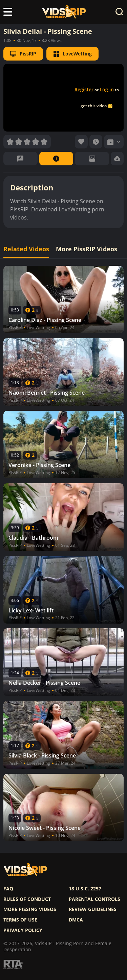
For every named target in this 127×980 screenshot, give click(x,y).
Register (84, 89)
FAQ (8, 889)
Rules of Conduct (27, 899)
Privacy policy (23, 930)
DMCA (76, 920)
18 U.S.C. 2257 (85, 889)
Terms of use (20, 920)
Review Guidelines (93, 909)
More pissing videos (30, 909)
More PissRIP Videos (87, 249)
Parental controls (94, 899)
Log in (107, 89)
